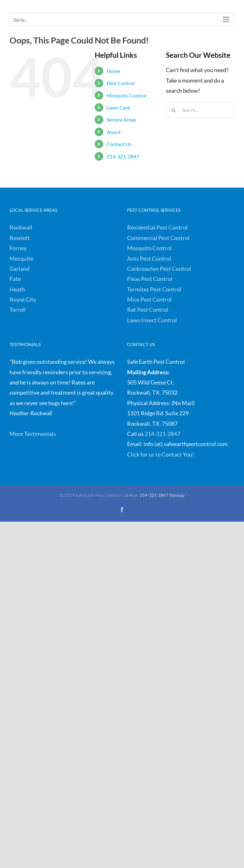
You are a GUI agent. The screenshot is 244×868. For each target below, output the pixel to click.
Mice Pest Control (149, 299)
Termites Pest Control (154, 289)
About (114, 132)
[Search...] (200, 110)
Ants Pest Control (149, 258)
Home (113, 71)
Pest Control (121, 83)
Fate (15, 279)
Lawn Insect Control (152, 320)
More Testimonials (33, 434)
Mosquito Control (127, 95)
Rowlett (20, 238)
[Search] (174, 110)
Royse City (23, 299)
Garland (20, 269)
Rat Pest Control (148, 310)
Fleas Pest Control (150, 279)
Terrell (18, 310)
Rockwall (21, 227)
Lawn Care (118, 107)
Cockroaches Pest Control (159, 269)
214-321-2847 (123, 156)
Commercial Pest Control (158, 238)
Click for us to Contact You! (161, 454)
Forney (18, 248)
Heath (17, 289)
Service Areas (121, 120)
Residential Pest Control (157, 227)
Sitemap (177, 495)
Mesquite (21, 258)
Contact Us (119, 144)
